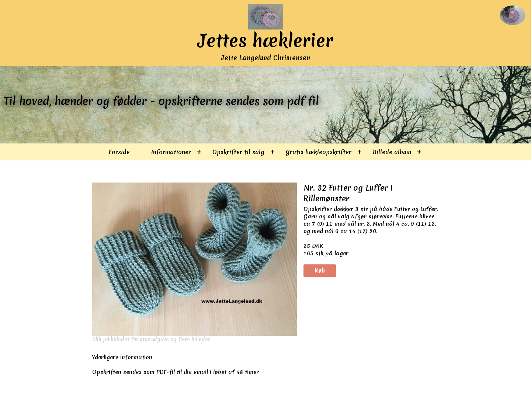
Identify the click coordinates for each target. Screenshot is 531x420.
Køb (320, 271)
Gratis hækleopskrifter (319, 152)
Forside (119, 152)
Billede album (392, 152)
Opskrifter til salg (238, 152)
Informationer (171, 152)
